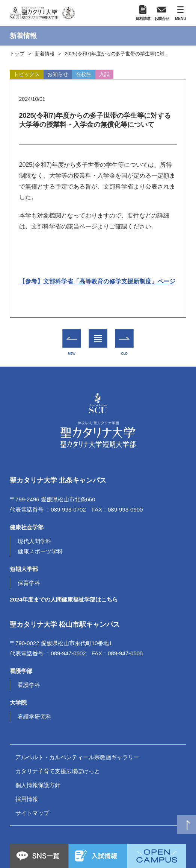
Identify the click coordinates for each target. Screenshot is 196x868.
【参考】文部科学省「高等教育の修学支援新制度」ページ (97, 281)
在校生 (84, 74)
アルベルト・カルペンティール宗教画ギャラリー (77, 757)
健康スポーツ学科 (40, 551)
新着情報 (45, 54)
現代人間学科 (35, 541)
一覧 (98, 333)
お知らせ (58, 74)
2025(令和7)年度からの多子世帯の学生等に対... (117, 54)
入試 (104, 74)
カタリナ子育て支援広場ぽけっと (58, 771)
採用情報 (27, 799)
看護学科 (29, 685)
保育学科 (29, 583)
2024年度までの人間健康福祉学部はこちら (64, 599)
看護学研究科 (35, 716)
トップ (17, 54)
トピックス (27, 74)
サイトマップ (32, 813)
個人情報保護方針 (38, 785)
